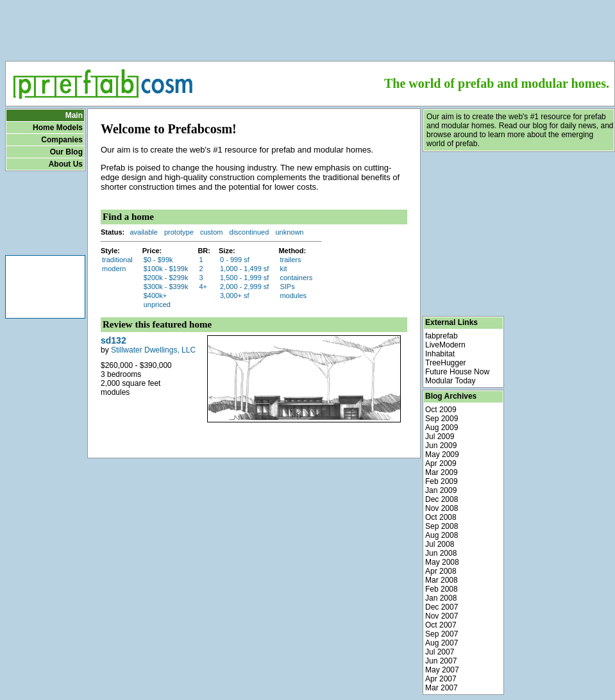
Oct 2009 (441, 410)
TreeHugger (446, 363)
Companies (62, 140)
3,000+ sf (235, 296)
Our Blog (66, 152)
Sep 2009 (442, 419)
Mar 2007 (442, 688)
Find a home (128, 217)
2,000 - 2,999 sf (244, 287)
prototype (179, 232)
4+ (203, 287)
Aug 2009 (442, 428)
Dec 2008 (442, 499)
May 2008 (442, 562)
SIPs (287, 287)
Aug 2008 (442, 535)
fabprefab (442, 336)
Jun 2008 (441, 553)
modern (114, 269)
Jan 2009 (441, 490)
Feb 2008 (442, 589)
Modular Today (451, 381)
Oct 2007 (441, 625)
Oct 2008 (441, 517)
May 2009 (442, 454)
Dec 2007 (442, 607)
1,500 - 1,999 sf (244, 278)
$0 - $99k (158, 260)
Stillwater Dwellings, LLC (153, 350)
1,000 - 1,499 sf (244, 269)
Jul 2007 (440, 652)
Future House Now (457, 372)
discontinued (249, 232)
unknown (289, 232)
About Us (66, 164)
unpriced (157, 304)
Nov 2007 (442, 616)
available (143, 232)
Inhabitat (440, 354)
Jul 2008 (440, 544)
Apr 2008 (441, 571)
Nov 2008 (442, 508)
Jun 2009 (441, 446)
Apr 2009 (441, 463)
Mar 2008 (442, 580)
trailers (290, 260)
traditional (117, 260)
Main (74, 115)
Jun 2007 (441, 661)
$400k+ (155, 296)
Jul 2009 (440, 437)
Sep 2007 (442, 634)
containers (296, 278)
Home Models (58, 128)
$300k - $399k (166, 287)
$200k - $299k (166, 278)
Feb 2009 (442, 481)
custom (211, 232)
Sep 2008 (442, 526)
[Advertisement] (310, 26)
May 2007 (442, 670)
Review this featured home (157, 324)
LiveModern (445, 345)
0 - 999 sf (235, 260)
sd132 (114, 340)
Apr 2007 (441, 679)
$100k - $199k (166, 269)
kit (283, 269)
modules (293, 296)
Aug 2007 (442, 643)
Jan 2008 (441, 598)
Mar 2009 (442, 472)
